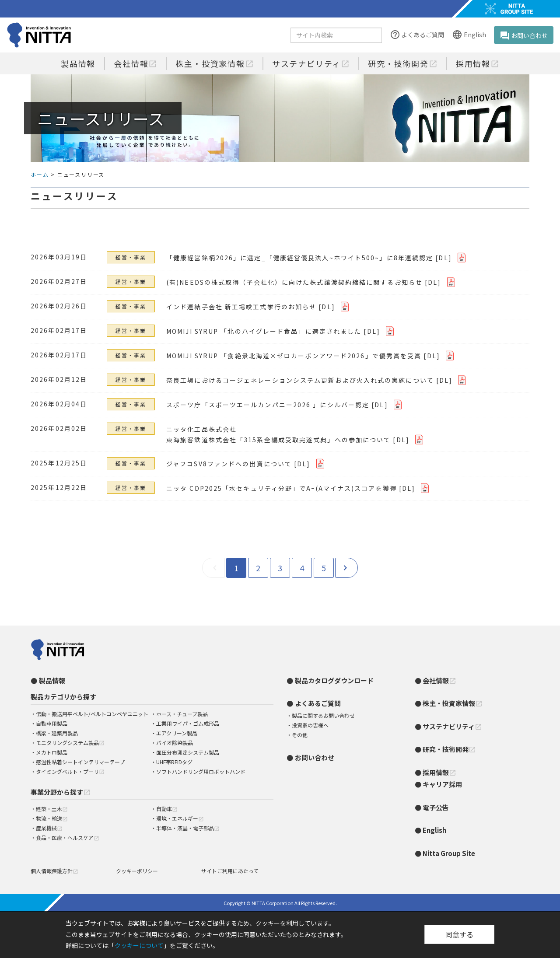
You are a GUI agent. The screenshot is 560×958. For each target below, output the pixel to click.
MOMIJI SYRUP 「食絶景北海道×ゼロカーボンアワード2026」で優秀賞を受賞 (294, 356)
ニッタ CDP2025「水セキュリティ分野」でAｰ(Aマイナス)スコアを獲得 (282, 488)
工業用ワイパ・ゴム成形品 (188, 723)
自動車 (167, 809)
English (469, 35)
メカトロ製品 (52, 752)
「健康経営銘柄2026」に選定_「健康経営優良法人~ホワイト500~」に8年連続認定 (300, 258)
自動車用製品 (52, 723)
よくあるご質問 (417, 35)
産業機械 (49, 828)
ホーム (40, 174)
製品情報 (78, 63)
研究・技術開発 (403, 63)
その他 (300, 735)
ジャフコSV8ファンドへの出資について (229, 464)
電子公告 (436, 807)
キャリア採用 (442, 784)
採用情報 (478, 63)
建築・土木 (52, 809)
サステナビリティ (311, 63)
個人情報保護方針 (54, 871)
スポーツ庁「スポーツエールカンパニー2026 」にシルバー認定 (268, 405)
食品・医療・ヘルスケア (68, 837)
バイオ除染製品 (175, 743)
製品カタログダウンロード (334, 680)
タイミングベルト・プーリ (70, 771)
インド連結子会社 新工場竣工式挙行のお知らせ (241, 307)
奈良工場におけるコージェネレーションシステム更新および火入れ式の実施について (300, 380)
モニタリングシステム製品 (70, 743)
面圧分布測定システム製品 (188, 752)
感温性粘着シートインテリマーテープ (80, 762)
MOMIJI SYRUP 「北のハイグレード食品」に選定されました (264, 331)
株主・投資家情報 (214, 63)
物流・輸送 (52, 818)
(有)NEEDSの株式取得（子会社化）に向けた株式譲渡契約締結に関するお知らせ (294, 282)
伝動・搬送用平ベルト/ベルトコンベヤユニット (92, 714)
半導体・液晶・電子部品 (188, 828)
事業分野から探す (61, 792)
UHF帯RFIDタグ (174, 762)
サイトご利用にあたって (230, 871)
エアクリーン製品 (177, 733)
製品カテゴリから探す (63, 697)
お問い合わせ (524, 36)
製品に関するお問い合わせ (323, 715)
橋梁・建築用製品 (57, 733)
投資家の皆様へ (310, 725)
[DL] (443, 258)
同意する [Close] (459, 934)
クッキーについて (139, 945)
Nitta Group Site (449, 853)
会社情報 (135, 63)
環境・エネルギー (180, 818)
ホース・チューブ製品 (182, 714)
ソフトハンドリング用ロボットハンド (201, 771)
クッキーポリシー (137, 871)
